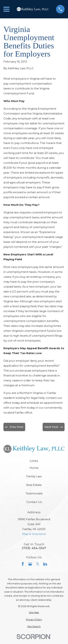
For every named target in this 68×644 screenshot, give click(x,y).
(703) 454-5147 (34, 548)
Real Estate (34, 485)
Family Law (34, 476)
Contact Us (34, 502)
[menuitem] (34, 613)
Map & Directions (34, 534)
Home (34, 468)
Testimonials (34, 493)
